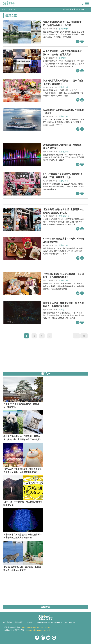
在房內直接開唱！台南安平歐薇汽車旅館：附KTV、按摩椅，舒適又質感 (63, 53)
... (50, 336)
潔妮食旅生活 (64, 216)
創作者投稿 (8, 622)
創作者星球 (19, 622)
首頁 (3, 9)
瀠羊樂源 (62, 58)
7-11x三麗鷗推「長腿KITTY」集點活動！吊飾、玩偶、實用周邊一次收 (63, 176)
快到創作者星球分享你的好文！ (75, 9)
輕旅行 (9, 3)
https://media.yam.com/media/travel (36, 627)
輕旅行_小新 (64, 87)
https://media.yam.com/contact (38, 630)
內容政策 (30, 622)
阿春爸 (61, 310)
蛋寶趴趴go (63, 29)
